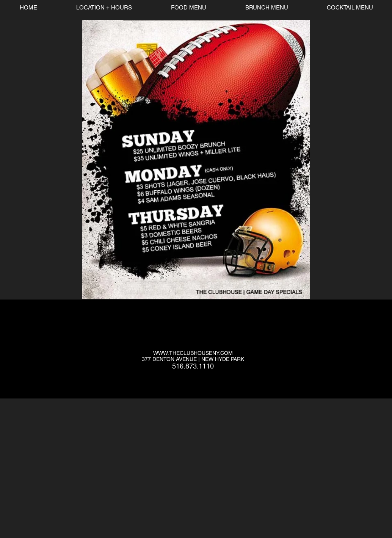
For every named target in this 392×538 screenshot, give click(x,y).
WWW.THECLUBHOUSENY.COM (193, 353)
